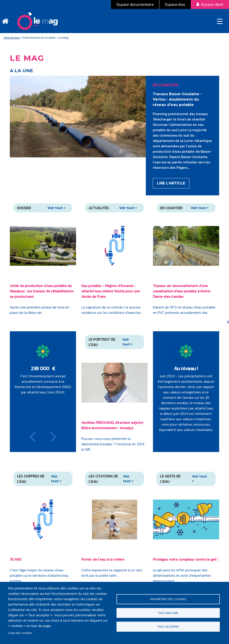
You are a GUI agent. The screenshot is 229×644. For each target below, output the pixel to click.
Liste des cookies (20, 633)
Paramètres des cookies (168, 598)
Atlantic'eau (12, 39)
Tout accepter (168, 627)
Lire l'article (171, 185)
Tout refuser (168, 613)
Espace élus (175, 4)
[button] (33, 439)
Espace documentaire (135, 4)
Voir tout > (56, 209)
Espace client (212, 4)
